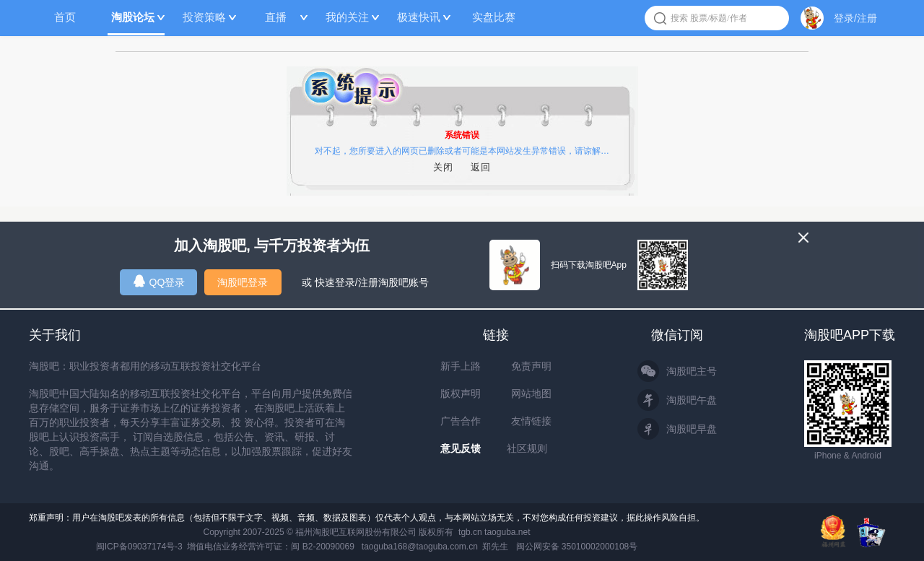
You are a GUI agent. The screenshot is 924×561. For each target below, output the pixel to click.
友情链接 (531, 421)
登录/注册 (855, 18)
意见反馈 (461, 448)
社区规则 (527, 448)
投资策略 (204, 17)
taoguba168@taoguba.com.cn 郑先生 (435, 547)
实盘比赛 (494, 17)
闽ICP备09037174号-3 (139, 547)
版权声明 (461, 393)
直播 (276, 17)
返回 (481, 167)
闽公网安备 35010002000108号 (577, 547)
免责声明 (531, 366)
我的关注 (347, 17)
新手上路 (461, 366)
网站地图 (531, 393)
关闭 (443, 167)
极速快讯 (419, 17)
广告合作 (461, 421)
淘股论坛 (133, 17)
